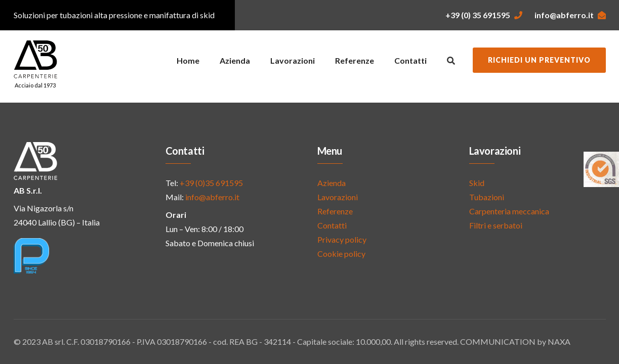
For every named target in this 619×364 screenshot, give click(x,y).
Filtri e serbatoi (496, 225)
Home (188, 60)
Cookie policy (341, 254)
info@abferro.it (570, 15)
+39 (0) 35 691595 (484, 15)
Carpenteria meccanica (509, 211)
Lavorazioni (293, 60)
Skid (477, 183)
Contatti (410, 60)
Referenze (355, 60)
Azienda (235, 60)
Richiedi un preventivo (539, 60)
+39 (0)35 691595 (211, 183)
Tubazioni (487, 197)
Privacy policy (342, 239)
